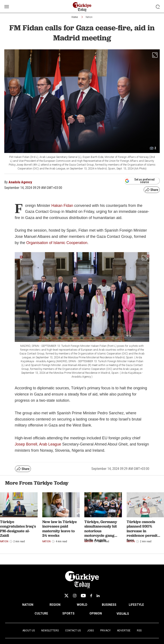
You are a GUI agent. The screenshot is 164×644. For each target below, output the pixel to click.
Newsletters (50, 631)
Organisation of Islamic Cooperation (57, 243)
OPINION (96, 613)
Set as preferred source (140, 181)
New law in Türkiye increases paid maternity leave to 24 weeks (60, 529)
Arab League (50, 444)
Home (75, 17)
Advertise (124, 631)
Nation (89, 17)
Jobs (90, 631)
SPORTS (68, 613)
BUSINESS (109, 605)
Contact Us (73, 631)
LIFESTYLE (136, 605)
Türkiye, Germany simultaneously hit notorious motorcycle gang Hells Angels (101, 531)
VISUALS (123, 614)
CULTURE (41, 613)
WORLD (82, 605)
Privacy (105, 631)
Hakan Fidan (62, 206)
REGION (55, 605)
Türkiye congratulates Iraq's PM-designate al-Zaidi (18, 529)
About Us (29, 631)
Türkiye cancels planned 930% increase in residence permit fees (142, 531)
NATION (28, 605)
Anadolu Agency (20, 182)
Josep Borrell (26, 444)
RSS (139, 631)
